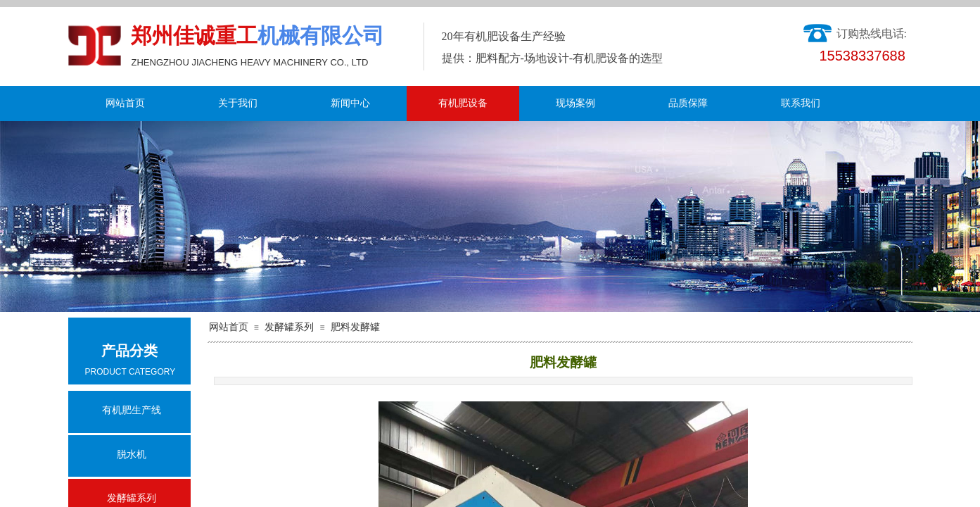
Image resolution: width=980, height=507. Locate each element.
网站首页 (125, 103)
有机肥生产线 (132, 410)
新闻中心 (350, 103)
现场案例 (575, 103)
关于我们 (238, 103)
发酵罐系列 (289, 327)
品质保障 (688, 103)
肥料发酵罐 (355, 327)
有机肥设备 (463, 103)
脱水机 (132, 455)
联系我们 (801, 103)
